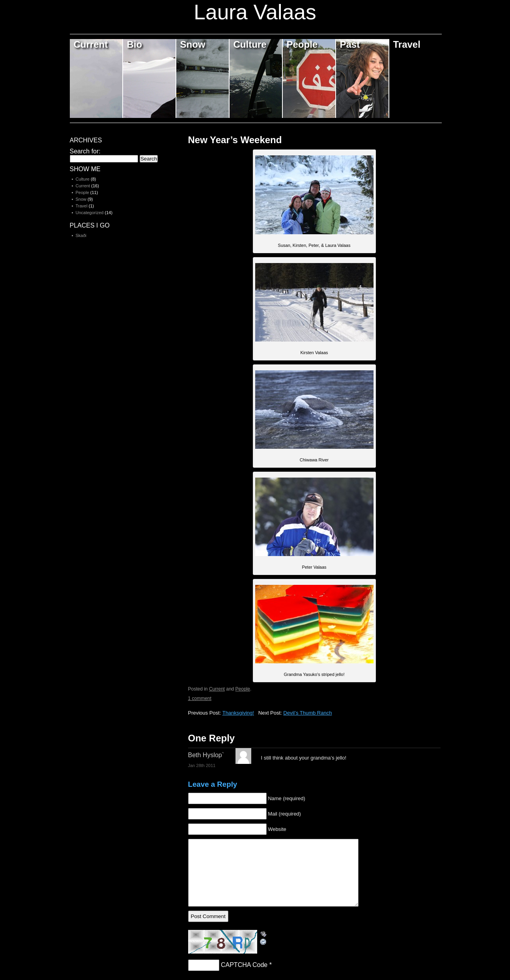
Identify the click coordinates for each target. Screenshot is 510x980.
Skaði (81, 235)
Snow (193, 44)
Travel (407, 44)
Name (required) (287, 798)
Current (91, 44)
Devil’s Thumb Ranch (307, 713)
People (302, 44)
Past (350, 44)
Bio (135, 44)
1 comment (200, 698)
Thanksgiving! (238, 713)
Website (277, 829)
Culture (250, 44)
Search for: (85, 151)
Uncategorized (90, 213)
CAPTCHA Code (244, 965)
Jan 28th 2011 (202, 765)
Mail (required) (284, 814)
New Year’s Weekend (235, 140)
